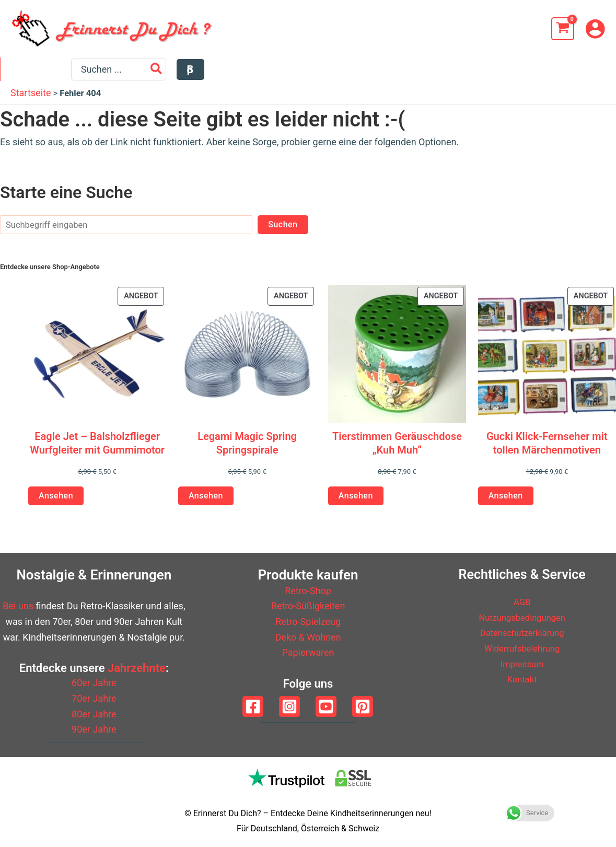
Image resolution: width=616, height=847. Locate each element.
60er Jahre (94, 683)
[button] (591, 72)
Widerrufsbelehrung (522, 648)
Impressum (522, 664)
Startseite (31, 98)
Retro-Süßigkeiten (308, 606)
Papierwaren (308, 652)
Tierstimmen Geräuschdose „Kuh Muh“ (397, 448)
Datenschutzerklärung (522, 633)
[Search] (557, 72)
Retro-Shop (308, 591)
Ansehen (56, 501)
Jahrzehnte (137, 668)
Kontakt (522, 679)
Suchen (283, 230)
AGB (522, 602)
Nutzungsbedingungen (522, 617)
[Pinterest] (363, 706)
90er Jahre (94, 729)
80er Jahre (94, 714)
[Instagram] (289, 706)
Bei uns (18, 606)
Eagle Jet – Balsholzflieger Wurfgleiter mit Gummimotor (97, 448)
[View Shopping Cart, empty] (563, 29)
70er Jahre (94, 698)
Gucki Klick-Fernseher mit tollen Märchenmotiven (547, 448)
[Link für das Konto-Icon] (595, 29)
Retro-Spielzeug (308, 622)
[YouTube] (326, 706)
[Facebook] (253, 706)
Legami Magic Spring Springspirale (247, 448)
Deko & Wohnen (308, 637)
